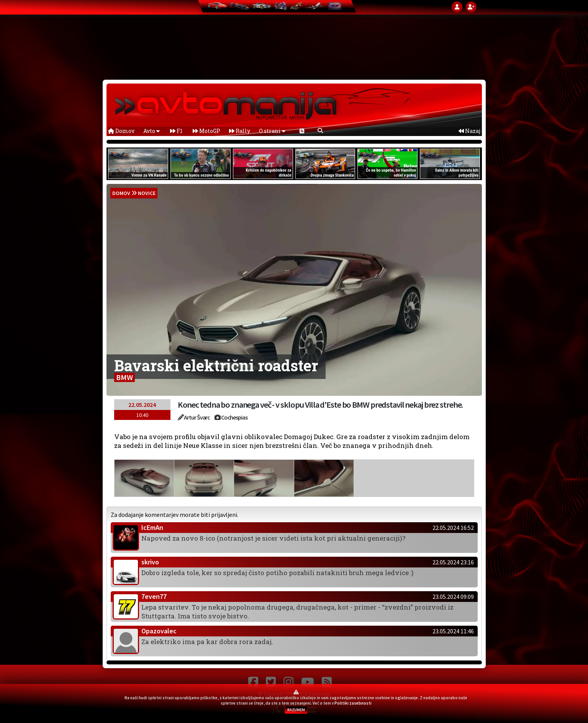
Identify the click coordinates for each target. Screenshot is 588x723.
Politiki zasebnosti (353, 703)
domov (121, 193)
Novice (147, 193)
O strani (272, 131)
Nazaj (469, 131)
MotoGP (206, 131)
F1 (176, 131)
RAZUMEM (296, 710)
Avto (152, 131)
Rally (240, 131)
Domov (121, 131)
